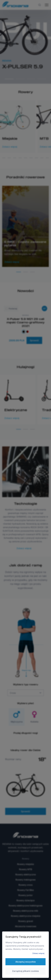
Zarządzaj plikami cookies (26, 971)
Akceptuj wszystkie (26, 962)
